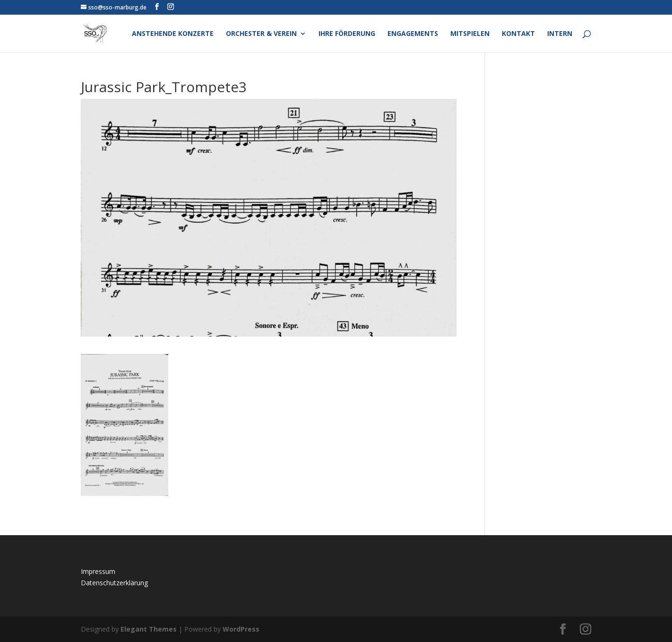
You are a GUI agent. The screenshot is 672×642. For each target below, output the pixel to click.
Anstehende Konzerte (173, 34)
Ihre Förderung (347, 34)
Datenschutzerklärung (114, 583)
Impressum (98, 571)
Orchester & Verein (261, 34)
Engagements (413, 34)
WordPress (241, 629)
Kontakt (518, 34)
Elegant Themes (149, 629)
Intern (560, 34)
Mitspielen (470, 34)
